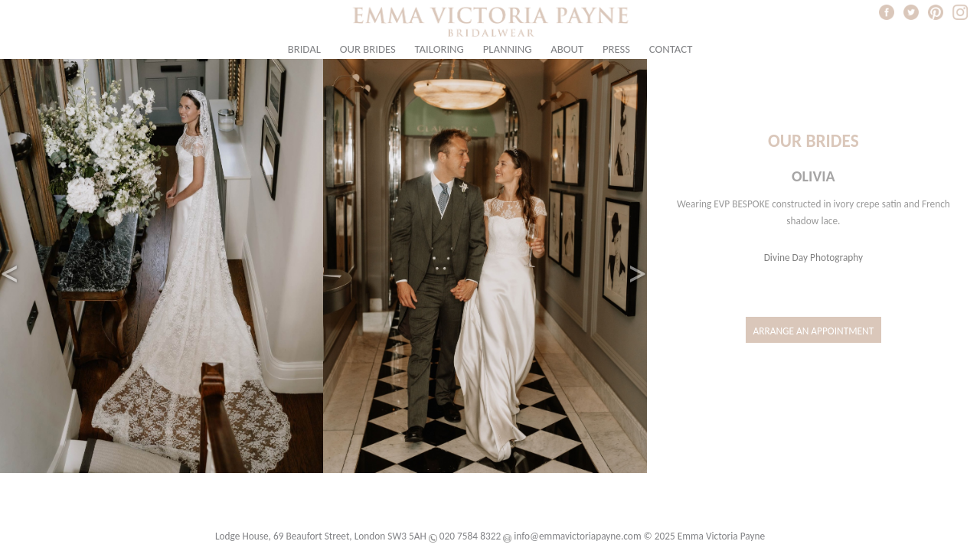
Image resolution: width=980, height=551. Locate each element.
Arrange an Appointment (814, 331)
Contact (671, 49)
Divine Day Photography (813, 258)
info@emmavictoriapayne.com (577, 536)
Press (616, 49)
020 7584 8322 (470, 536)
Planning (508, 49)
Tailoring (439, 49)
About (567, 49)
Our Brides (368, 49)
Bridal (304, 49)
